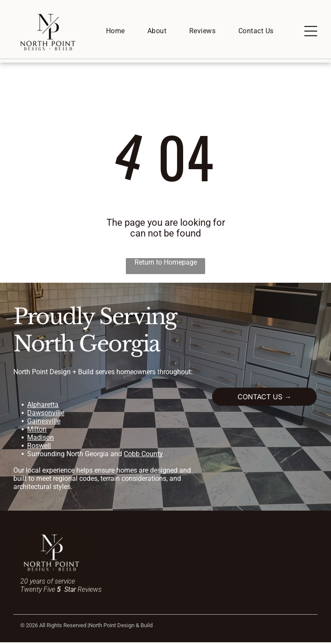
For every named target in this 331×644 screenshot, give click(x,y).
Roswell (39, 447)
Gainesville (44, 422)
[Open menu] (311, 32)
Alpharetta (43, 406)
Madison (41, 439)
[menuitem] (116, 32)
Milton (37, 431)
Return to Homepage (166, 264)
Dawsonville (46, 414)
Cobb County (143, 455)
